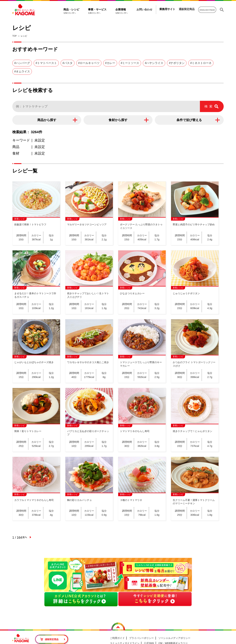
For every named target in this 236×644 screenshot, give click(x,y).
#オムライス (22, 71)
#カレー (110, 63)
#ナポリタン (177, 63)
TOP (14, 36)
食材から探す (118, 120)
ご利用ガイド (117, 638)
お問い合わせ (144, 9)
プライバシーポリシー (141, 638)
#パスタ (68, 63)
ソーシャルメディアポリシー (174, 638)
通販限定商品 (187, 9)
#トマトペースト (46, 63)
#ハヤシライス (154, 63)
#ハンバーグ (22, 63)
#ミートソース (130, 63)
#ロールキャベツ (89, 63)
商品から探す (47, 120)
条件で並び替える (189, 120)
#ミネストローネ (201, 63)
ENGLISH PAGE (207, 10)
